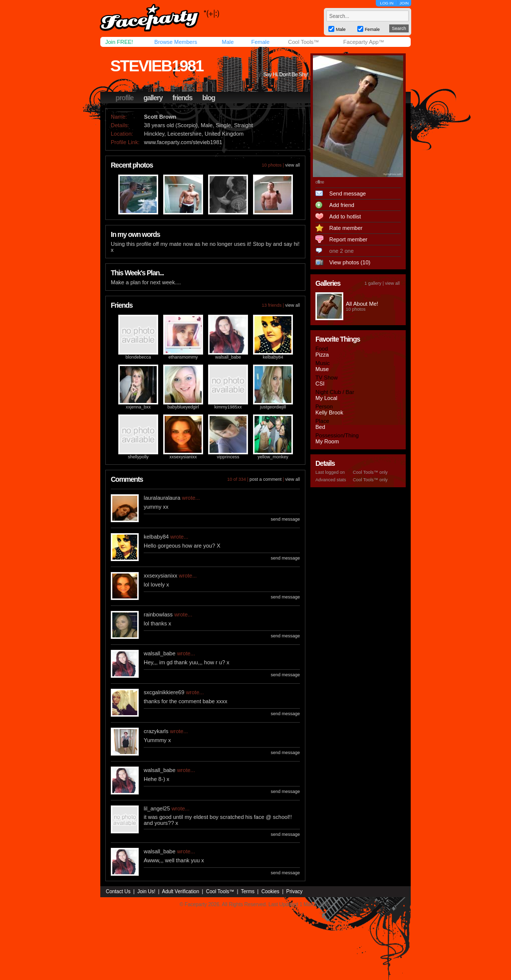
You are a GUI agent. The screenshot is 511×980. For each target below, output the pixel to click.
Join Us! (146, 891)
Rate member (346, 228)
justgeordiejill (273, 407)
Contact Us (118, 891)
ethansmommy (183, 357)
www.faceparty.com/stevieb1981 (183, 142)
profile (125, 98)
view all (292, 165)
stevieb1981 (157, 66)
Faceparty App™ (364, 42)
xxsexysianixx (183, 457)
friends (183, 98)
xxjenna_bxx (138, 407)
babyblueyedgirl (183, 407)
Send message (348, 194)
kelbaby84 (273, 357)
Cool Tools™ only (370, 472)
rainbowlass (158, 614)
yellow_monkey (273, 457)
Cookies (270, 891)
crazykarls (156, 731)
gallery (153, 98)
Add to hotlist (345, 216)
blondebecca (138, 357)
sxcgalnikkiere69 (164, 692)
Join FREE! (119, 42)
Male (228, 42)
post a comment (265, 479)
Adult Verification (180, 891)
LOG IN (386, 3)
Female (260, 42)
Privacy (295, 891)
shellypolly (138, 457)
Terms (248, 891)
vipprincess (228, 457)
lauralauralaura (162, 498)
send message (285, 519)
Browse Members (176, 42)
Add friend (342, 205)
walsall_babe (228, 357)
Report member (348, 239)
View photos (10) (350, 262)
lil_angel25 (157, 808)
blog (209, 98)
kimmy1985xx (228, 407)
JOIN (404, 3)
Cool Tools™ (303, 42)
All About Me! (362, 304)
